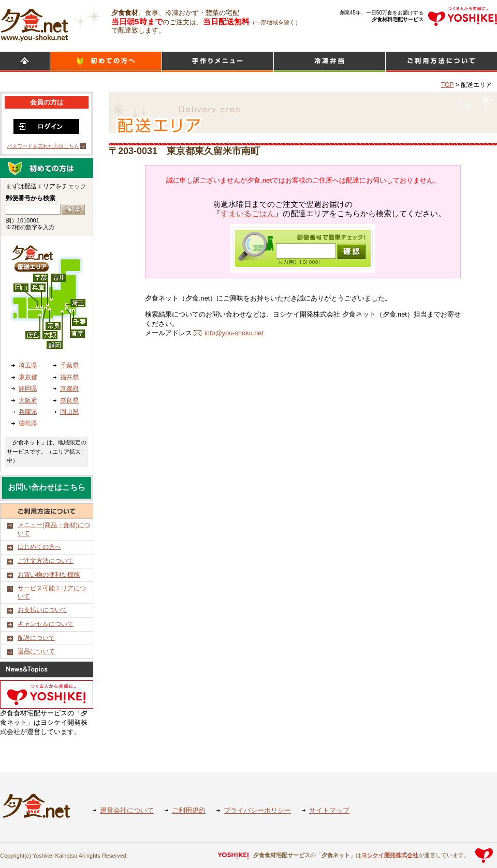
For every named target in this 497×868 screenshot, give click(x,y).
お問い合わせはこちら (47, 487)
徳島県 (28, 423)
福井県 (69, 377)
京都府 (69, 388)
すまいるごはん (248, 214)
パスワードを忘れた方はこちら (43, 146)
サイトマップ (329, 810)
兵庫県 (28, 412)
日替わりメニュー (218, 62)
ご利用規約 (189, 810)
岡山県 (69, 412)
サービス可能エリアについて (52, 592)
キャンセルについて (46, 624)
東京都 (28, 377)
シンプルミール (330, 62)
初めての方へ (106, 62)
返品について (36, 651)
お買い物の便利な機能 (49, 575)
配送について (36, 638)
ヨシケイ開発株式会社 (390, 855)
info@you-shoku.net (234, 333)
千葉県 (69, 365)
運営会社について (127, 810)
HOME (25, 62)
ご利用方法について (441, 62)
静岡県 (28, 388)
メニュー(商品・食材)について (54, 529)
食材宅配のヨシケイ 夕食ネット (34, 23)
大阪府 (28, 400)
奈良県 (69, 400)
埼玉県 (28, 365)
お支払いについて (42, 610)
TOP (447, 85)
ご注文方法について (46, 561)
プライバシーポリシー (257, 810)
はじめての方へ (39, 547)
